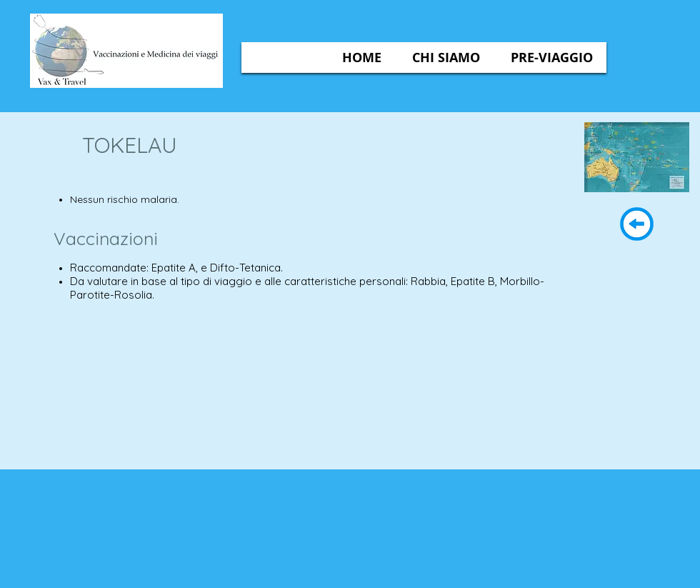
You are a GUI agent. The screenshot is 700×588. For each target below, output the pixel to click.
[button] (446, 58)
